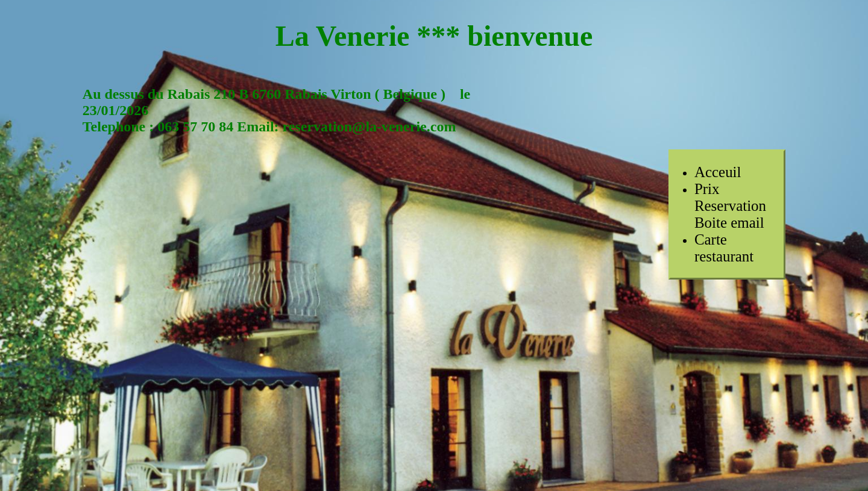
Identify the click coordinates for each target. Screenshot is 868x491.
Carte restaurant (724, 248)
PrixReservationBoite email (730, 206)
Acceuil (718, 172)
